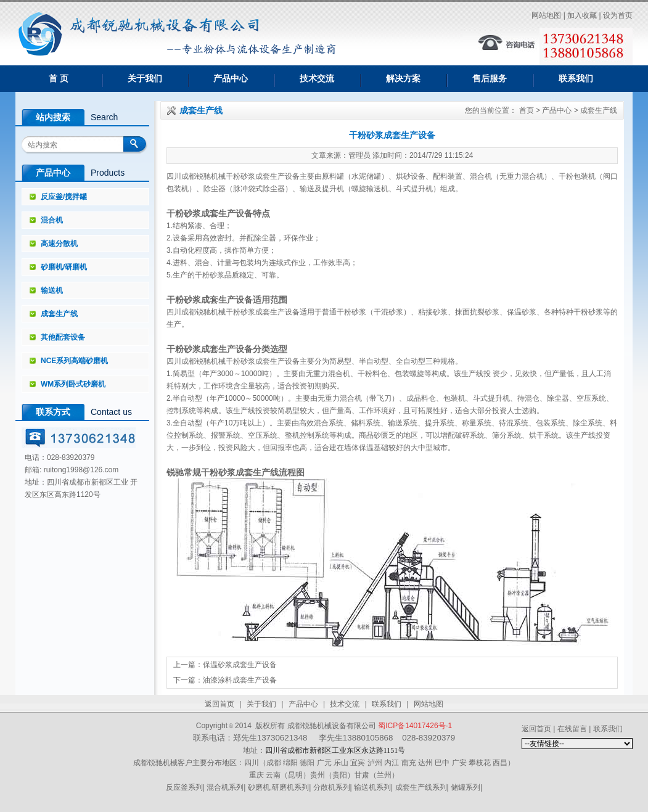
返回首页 (219, 704)
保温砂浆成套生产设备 (240, 665)
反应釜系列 (184, 787)
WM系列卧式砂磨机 (73, 384)
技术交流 (317, 78)
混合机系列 (225, 787)
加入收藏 (582, 15)
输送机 (52, 290)
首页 (527, 110)
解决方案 (403, 78)
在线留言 (572, 729)
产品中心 (231, 78)
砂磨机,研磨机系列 (278, 787)
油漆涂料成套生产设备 (240, 680)
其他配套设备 (63, 337)
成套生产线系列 (421, 787)
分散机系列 (332, 787)
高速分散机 (59, 244)
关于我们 (145, 78)
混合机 (52, 220)
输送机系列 (372, 787)
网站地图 (546, 15)
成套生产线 (59, 314)
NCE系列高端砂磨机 (74, 361)
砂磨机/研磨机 (64, 267)
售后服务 (490, 78)
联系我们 (576, 78)
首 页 (59, 78)
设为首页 (618, 15)
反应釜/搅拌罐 (64, 197)
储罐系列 (465, 787)
